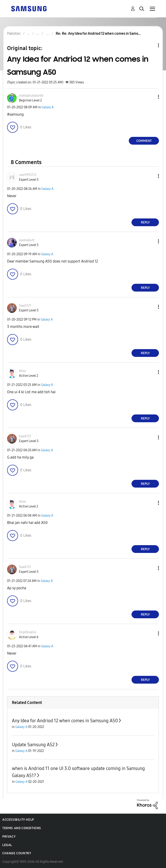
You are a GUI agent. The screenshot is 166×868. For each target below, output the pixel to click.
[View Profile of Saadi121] (25, 306)
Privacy (9, 837)
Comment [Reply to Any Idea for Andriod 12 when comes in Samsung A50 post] (144, 141)
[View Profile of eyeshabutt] (27, 240)
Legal (7, 845)
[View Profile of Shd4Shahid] (28, 632)
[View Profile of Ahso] (22, 371)
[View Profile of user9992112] (28, 175)
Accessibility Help (18, 820)
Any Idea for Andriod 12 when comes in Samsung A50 (65, 721)
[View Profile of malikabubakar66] (31, 96)
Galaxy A (48, 107)
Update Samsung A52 (33, 745)
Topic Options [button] (151, 45)
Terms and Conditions (22, 828)
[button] (151, 97)
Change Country (17, 853)
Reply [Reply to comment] (145, 222)
